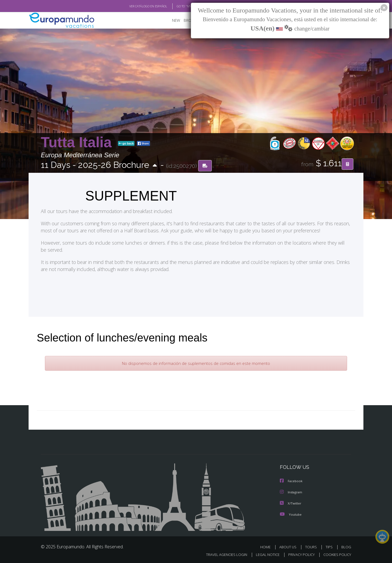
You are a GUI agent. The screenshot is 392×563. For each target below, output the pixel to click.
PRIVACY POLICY (299, 554)
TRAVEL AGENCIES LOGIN (221, 554)
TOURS (312, 546)
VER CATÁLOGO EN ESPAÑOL (136, 6)
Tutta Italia (78, 142)
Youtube (291, 513)
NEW (171, 21)
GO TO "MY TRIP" (179, 6)
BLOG (346, 546)
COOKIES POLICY (336, 554)
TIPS (330, 546)
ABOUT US (289, 546)
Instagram (292, 492)
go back (126, 144)
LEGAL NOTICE (264, 554)
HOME (267, 546)
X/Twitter (291, 502)
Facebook (292, 481)
